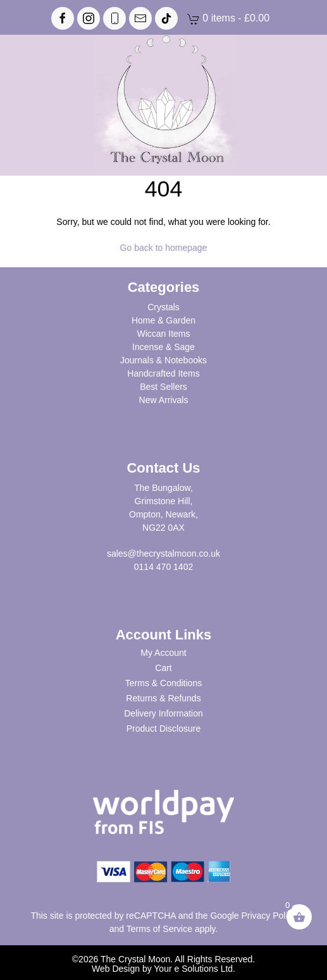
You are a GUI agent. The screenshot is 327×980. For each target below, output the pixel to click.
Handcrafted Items (163, 373)
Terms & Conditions (163, 683)
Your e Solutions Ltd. (194, 969)
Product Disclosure (164, 729)
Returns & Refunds (163, 698)
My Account (163, 653)
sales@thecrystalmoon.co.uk (163, 554)
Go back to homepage (164, 248)
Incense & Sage (163, 347)
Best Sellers (163, 387)
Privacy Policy (268, 916)
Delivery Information (163, 713)
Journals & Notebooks (163, 360)
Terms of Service (159, 929)
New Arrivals (164, 400)
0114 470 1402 (163, 567)
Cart (163, 668)
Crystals (163, 307)
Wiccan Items (163, 334)
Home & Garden (163, 320)
